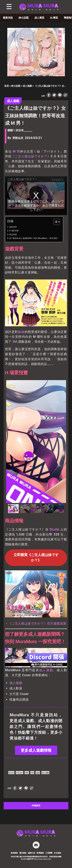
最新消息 (8, 18)
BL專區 (54, 18)
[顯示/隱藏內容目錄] (55, 222)
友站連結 (58, 853)
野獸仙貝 (18, 138)
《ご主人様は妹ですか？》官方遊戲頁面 (37, 623)
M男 (27, 773)
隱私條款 (23, 853)
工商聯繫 (49, 853)
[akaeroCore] (36, 75)
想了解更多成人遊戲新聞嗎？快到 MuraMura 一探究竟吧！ (34, 238)
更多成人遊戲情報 (36, 750)
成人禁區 (39, 18)
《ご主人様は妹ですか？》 (31, 156)
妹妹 (21, 332)
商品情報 (13, 235)
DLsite (55, 529)
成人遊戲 (27, 86)
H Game (19, 773)
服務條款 (14, 853)
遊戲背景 (13, 227)
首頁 (7, 86)
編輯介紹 (32, 853)
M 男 (17, 151)
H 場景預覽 (14, 231)
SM (15, 342)
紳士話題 (24, 18)
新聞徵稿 (40, 853)
